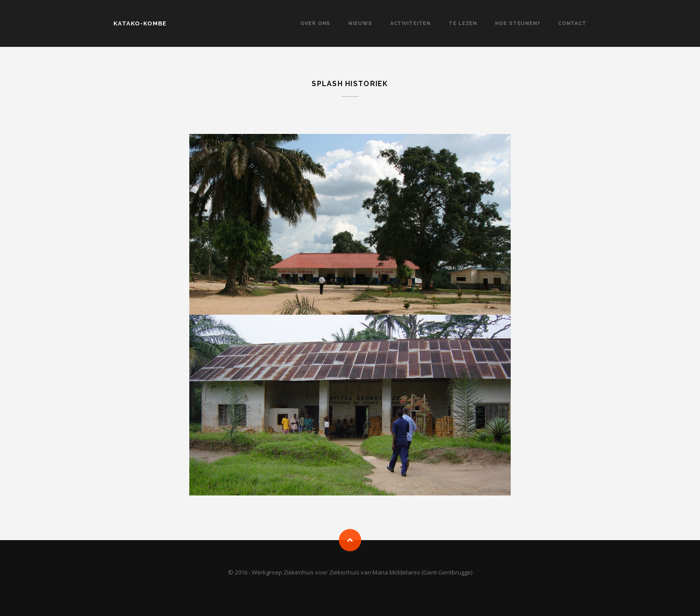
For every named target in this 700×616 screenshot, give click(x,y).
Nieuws (360, 23)
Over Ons (315, 23)
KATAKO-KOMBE (140, 23)
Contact (572, 23)
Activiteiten (411, 23)
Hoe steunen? (518, 23)
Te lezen (463, 23)
